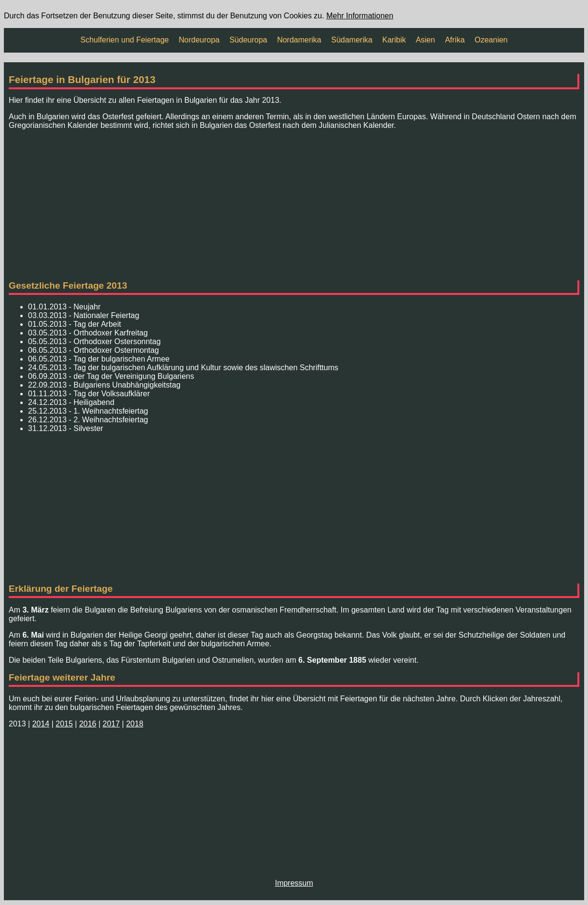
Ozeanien (491, 40)
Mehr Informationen (360, 16)
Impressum (294, 883)
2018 (135, 724)
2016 (88, 724)
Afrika (455, 40)
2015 (64, 724)
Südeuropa (248, 40)
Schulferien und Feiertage (125, 40)
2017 (112, 724)
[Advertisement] (294, 205)
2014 (41, 724)
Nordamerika (299, 40)
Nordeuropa (199, 40)
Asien (425, 40)
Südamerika (352, 40)
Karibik (394, 40)
